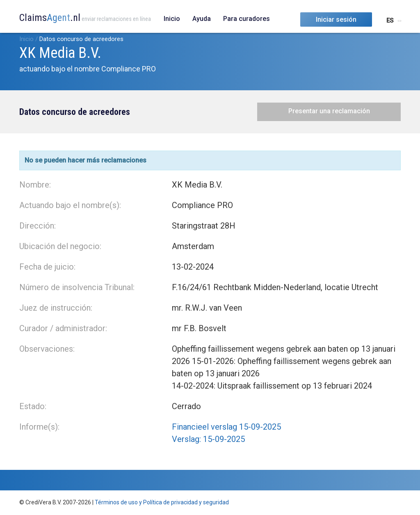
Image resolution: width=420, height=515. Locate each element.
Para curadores (247, 19)
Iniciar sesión (336, 19)
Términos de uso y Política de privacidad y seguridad (162, 502)
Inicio (172, 19)
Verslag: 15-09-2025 (208, 439)
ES (390, 21)
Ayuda (202, 19)
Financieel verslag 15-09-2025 (226, 427)
